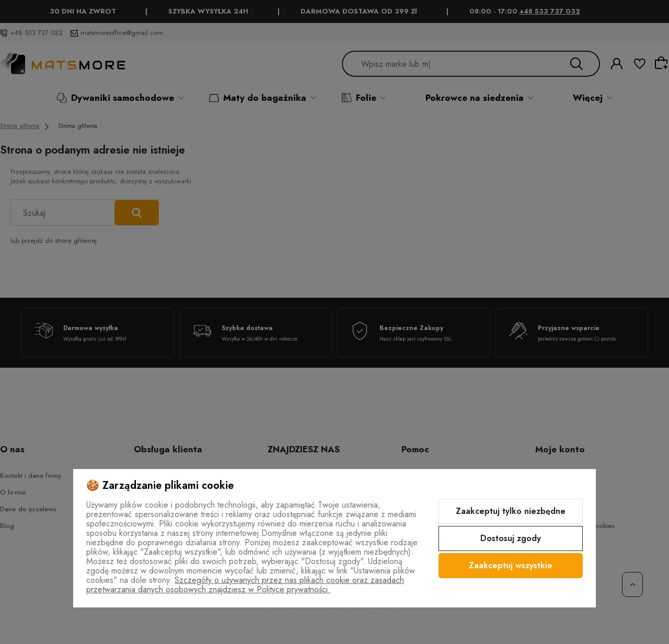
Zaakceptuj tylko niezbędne (511, 511)
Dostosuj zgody (511, 538)
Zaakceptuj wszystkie (511, 565)
